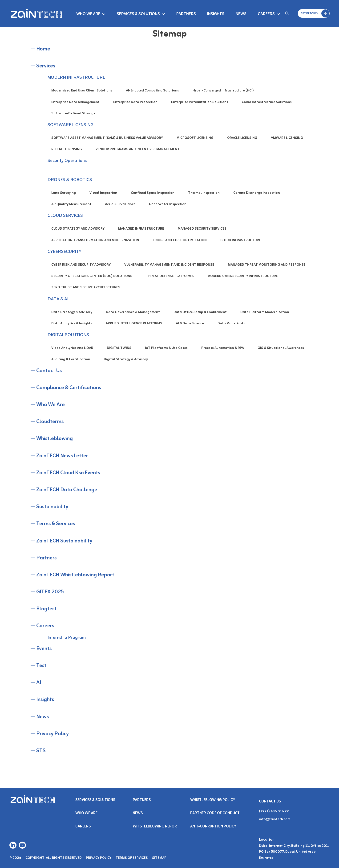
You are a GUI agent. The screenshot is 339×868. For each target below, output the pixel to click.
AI (39, 683)
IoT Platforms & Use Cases (166, 348)
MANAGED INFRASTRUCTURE (141, 229)
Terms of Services (132, 858)
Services (46, 66)
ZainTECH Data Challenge (67, 490)
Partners (186, 14)
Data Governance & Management (133, 312)
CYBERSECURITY (64, 252)
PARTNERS (142, 800)
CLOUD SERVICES (65, 216)
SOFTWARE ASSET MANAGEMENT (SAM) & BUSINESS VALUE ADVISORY (107, 138)
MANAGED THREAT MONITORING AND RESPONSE (267, 265)
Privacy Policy (52, 734)
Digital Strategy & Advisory (126, 359)
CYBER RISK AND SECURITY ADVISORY (81, 265)
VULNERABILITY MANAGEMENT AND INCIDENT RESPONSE (169, 265)
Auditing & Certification (71, 359)
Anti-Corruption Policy (213, 827)
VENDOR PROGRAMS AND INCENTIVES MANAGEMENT (138, 149)
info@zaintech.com (275, 819)
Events (44, 649)
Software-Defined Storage (73, 114)
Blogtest (46, 609)
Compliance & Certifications (69, 388)
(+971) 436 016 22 (274, 812)
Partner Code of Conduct (215, 813)
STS (41, 751)
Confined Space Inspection (153, 193)
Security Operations (67, 161)
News (241, 14)
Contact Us (49, 371)
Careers (266, 14)
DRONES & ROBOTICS (70, 180)
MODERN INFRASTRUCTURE (76, 78)
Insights (216, 14)
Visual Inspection (103, 193)
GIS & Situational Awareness (281, 348)
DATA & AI (58, 299)
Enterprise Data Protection (135, 102)
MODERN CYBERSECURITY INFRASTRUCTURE (243, 276)
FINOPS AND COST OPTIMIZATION (180, 240)
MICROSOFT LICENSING (195, 138)
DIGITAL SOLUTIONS (68, 335)
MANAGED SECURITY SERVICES (202, 229)
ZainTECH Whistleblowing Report (75, 575)
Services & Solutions (138, 14)
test (41, 666)
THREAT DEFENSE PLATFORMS (170, 276)
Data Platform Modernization (265, 312)
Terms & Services (56, 524)
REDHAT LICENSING (67, 149)
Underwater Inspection (168, 204)
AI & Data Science (190, 324)
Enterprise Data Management (75, 102)
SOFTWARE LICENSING (71, 125)
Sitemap (159, 858)
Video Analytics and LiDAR (72, 348)
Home (43, 49)
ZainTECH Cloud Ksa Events (68, 473)
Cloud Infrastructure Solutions (267, 102)
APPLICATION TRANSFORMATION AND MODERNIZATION (95, 240)
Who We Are (88, 14)
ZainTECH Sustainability (64, 541)
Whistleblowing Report (156, 827)
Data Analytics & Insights (72, 324)
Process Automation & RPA (223, 348)
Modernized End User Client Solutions (82, 91)
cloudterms (50, 422)
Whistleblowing (54, 439)
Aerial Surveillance (120, 204)
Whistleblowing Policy (213, 800)
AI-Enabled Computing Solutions (152, 91)
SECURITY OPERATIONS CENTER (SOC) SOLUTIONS (92, 276)
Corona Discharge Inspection (257, 193)
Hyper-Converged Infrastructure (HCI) (223, 91)
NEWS (138, 813)
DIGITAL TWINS (119, 348)
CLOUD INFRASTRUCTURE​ (241, 240)
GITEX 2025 (50, 592)
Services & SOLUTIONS (95, 800)
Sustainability (52, 507)
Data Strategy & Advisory (72, 312)
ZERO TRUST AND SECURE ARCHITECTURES (86, 287)
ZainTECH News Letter (62, 456)
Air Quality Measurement (71, 204)
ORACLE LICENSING (242, 138)
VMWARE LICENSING (287, 138)
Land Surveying (64, 193)
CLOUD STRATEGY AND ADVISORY (78, 229)
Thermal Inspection (204, 193)
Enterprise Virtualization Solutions (200, 102)
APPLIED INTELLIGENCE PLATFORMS (134, 324)
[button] (314, 13)
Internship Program (67, 638)
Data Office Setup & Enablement (200, 312)
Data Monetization (233, 324)
